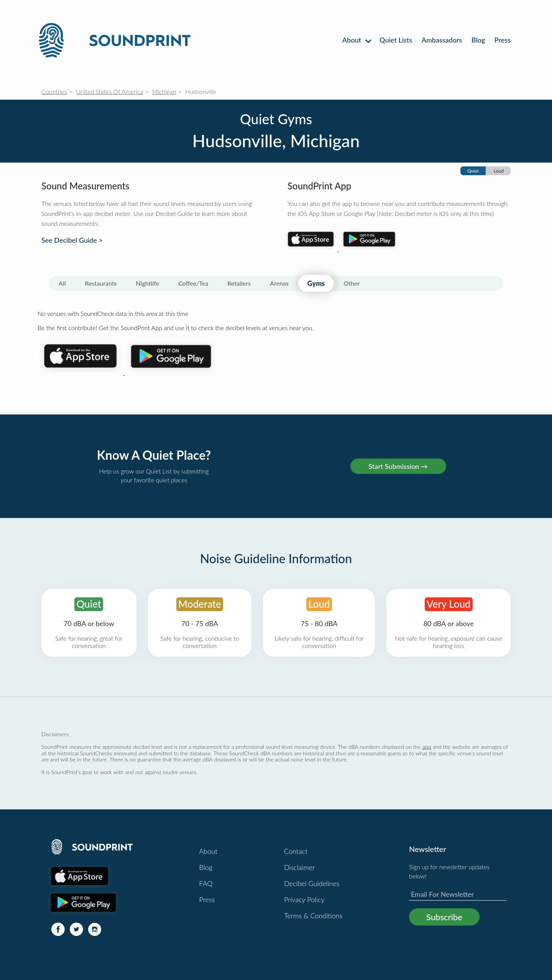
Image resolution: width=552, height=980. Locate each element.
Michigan (164, 91)
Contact (296, 851)
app (427, 747)
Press (503, 40)
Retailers (239, 283)
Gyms (316, 283)
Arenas (279, 283)
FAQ (206, 883)
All (62, 283)
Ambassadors (442, 40)
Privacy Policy (304, 899)
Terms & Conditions (313, 916)
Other (352, 283)
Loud (499, 171)
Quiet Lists (396, 40)
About (356, 40)
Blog (478, 40)
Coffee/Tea (193, 283)
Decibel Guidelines (312, 883)
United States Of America (110, 91)
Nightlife (148, 283)
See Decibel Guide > (72, 240)
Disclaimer (300, 867)
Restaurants (101, 283)
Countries (54, 91)
